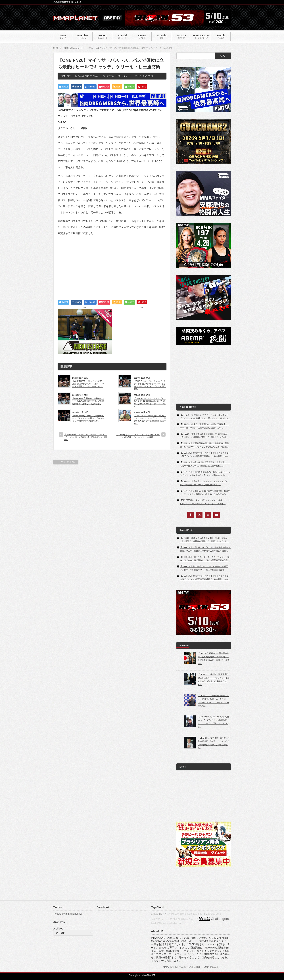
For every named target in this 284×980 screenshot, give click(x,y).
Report (66, 48)
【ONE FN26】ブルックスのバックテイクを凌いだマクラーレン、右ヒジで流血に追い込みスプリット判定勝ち (150, 385)
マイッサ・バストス (132, 76)
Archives (58, 929)
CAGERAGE (156, 923)
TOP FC (173, 919)
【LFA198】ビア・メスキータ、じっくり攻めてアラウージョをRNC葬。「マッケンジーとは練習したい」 (138, 436)
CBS (200, 914)
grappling (167, 923)
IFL (179, 919)
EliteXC (155, 914)
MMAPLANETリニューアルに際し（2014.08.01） (191, 967)
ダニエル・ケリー (114, 76)
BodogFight (176, 923)
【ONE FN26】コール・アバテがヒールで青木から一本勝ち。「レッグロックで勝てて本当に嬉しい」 (88, 418)
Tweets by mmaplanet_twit (68, 914)
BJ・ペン (164, 914)
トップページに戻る (66, 462)
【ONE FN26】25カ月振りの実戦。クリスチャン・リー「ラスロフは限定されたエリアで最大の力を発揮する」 (150, 419)
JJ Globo (79, 48)
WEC (204, 918)
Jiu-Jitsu (211, 914)
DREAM (194, 914)
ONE (72, 48)
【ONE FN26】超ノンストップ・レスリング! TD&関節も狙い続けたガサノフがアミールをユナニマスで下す (150, 402)
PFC (205, 914)
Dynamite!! (194, 919)
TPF (184, 923)
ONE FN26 (148, 76)
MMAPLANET (148, 975)
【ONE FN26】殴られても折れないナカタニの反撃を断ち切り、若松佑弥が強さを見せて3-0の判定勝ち (88, 401)
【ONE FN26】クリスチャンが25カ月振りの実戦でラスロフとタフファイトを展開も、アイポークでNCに (88, 384)
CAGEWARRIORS (178, 914)
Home (56, 48)
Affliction (185, 919)
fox (188, 914)
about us (165, 919)
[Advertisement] (112, 264)
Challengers (220, 919)
